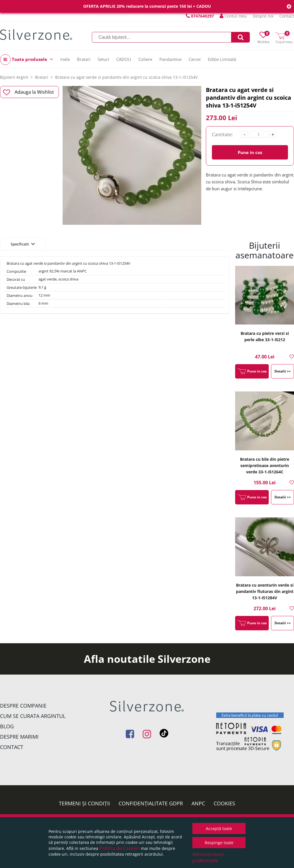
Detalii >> (283, 371)
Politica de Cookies (120, 848)
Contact (287, 16)
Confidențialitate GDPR (151, 803)
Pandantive (170, 59)
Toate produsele (27, 60)
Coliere (145, 59)
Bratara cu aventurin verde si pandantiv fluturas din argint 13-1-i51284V (265, 591)
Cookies (224, 803)
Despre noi (263, 16)
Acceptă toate (219, 828)
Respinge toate (219, 843)
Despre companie (23, 706)
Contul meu (233, 16)
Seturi (103, 59)
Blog (7, 726)
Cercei (195, 59)
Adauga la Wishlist (29, 92)
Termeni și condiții (84, 803)
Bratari (84, 59)
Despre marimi (19, 737)
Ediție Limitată (222, 59)
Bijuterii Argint (14, 77)
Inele (65, 59)
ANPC (198, 803)
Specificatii (23, 244)
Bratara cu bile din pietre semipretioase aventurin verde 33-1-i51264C (265, 465)
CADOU (124, 59)
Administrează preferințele (208, 857)
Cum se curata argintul (33, 716)
